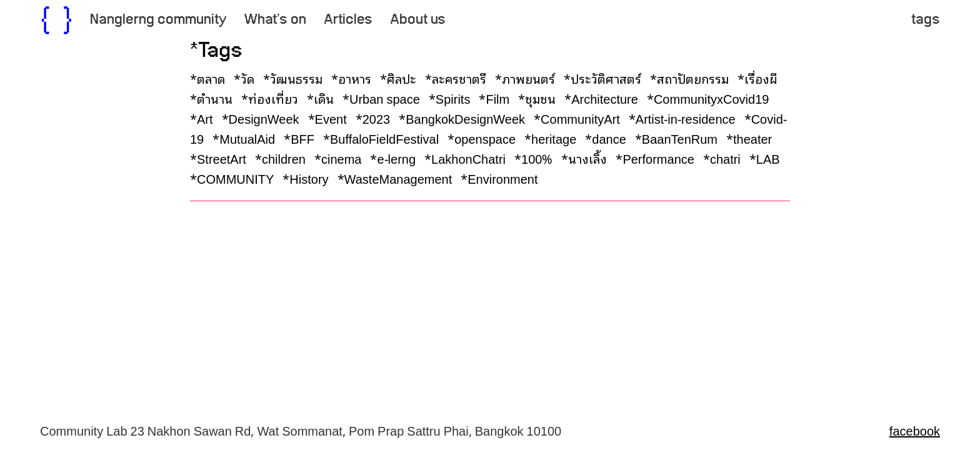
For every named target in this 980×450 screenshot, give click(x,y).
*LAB (768, 158)
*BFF (302, 138)
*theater (752, 138)
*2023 (376, 118)
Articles (348, 20)
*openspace (485, 138)
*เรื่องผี (761, 78)
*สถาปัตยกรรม (692, 78)
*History (308, 178)
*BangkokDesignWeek (465, 118)
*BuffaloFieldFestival (384, 138)
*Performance (658, 158)
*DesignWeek (264, 118)
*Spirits (453, 98)
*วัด (247, 78)
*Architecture (604, 98)
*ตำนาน (214, 98)
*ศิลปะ (401, 78)
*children (283, 158)
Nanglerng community (158, 20)
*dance (609, 138)
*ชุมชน (540, 98)
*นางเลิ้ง (587, 158)
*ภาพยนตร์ (528, 78)
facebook (915, 430)
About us (418, 20)
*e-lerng (396, 158)
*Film (497, 98)
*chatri (725, 158)
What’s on (275, 20)
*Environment (502, 178)
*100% (537, 158)
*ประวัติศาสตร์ (606, 78)
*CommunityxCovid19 (711, 98)
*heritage (553, 138)
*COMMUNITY (235, 178)
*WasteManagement (398, 178)
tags (926, 20)
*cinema (341, 158)
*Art (205, 118)
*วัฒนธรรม (296, 78)
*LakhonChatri (468, 158)
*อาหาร (354, 78)
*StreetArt (221, 158)
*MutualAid (247, 138)
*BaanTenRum (679, 138)
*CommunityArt (580, 118)
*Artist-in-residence (685, 118)
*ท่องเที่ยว (273, 98)
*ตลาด (211, 78)
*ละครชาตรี (459, 78)
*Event (331, 118)
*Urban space (384, 98)
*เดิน (323, 98)
